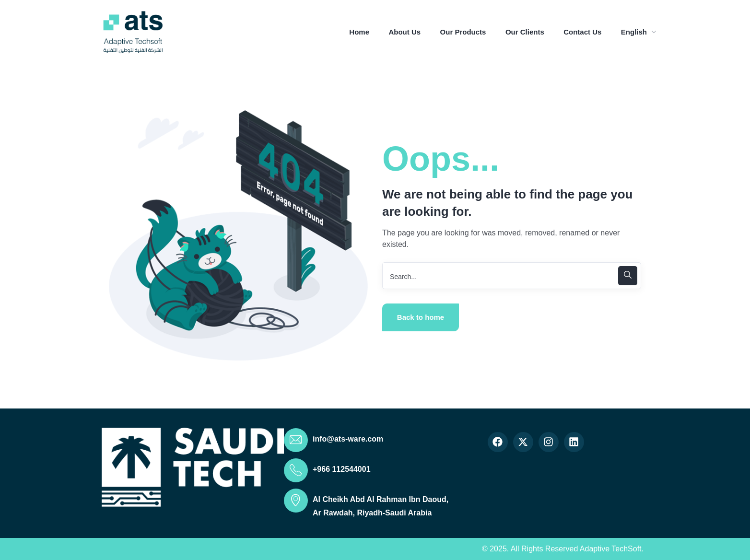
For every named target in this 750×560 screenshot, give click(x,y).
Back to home (421, 317)
